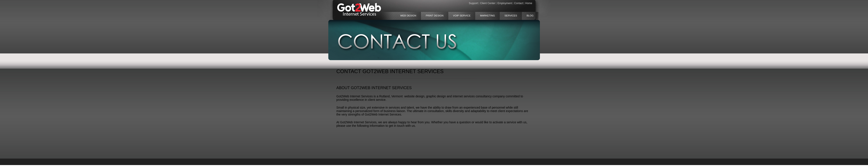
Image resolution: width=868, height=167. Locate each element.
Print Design (435, 16)
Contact (519, 3)
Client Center (488, 3)
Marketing (487, 16)
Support (473, 3)
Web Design (408, 16)
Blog (530, 16)
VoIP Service (462, 16)
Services (511, 16)
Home (529, 3)
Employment (505, 3)
